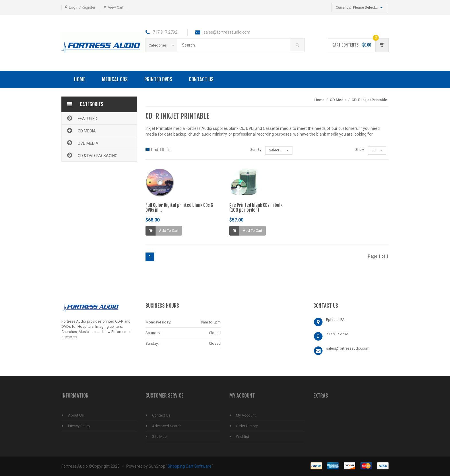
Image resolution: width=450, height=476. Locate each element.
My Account (246, 415)
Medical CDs (115, 79)
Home (80, 79)
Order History (247, 426)
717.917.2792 (337, 334)
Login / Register (82, 7)
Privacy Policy (79, 426)
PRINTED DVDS (158, 79)
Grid (152, 150)
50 (377, 150)
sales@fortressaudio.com (348, 348)
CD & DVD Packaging (92, 155)
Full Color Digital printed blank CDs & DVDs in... (180, 208)
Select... (279, 150)
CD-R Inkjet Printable (369, 100)
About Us (76, 415)
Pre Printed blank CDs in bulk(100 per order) (256, 208)
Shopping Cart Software (190, 466)
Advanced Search (167, 426)
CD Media (81, 130)
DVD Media (82, 143)
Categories (161, 45)
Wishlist (243, 437)
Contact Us (201, 79)
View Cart (116, 7)
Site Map (159, 437)
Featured (82, 118)
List (166, 150)
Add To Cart (169, 231)
